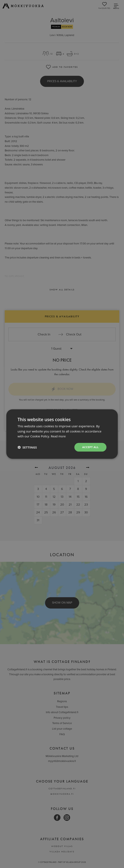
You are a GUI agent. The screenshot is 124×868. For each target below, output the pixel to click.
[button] (27, 447)
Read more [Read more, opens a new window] (59, 436)
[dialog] (62, 434)
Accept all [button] (90, 447)
